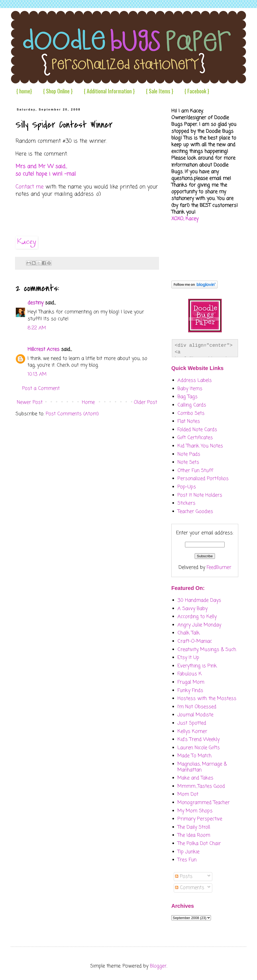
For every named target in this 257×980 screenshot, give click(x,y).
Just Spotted (192, 723)
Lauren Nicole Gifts (199, 748)
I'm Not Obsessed (197, 707)
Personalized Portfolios (203, 479)
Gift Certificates (195, 438)
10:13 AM (37, 374)
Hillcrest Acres (44, 349)
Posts (184, 876)
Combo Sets (191, 413)
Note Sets (188, 462)
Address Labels (195, 380)
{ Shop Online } (58, 91)
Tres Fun (187, 860)
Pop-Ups (187, 487)
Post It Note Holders (200, 495)
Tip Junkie (188, 852)
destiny (35, 303)
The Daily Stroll (194, 827)
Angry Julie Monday (199, 625)
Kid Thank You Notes (200, 446)
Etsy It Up (188, 658)
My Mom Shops (195, 811)
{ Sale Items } (160, 91)
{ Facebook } (197, 91)
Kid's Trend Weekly (199, 739)
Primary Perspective (200, 819)
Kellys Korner (192, 731)
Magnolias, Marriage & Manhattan (202, 767)
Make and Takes (195, 778)
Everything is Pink (197, 666)
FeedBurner (219, 567)
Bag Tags (188, 397)
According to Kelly (197, 617)
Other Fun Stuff (195, 471)
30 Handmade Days (199, 600)
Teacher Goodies (195, 512)
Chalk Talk (189, 633)
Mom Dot (188, 794)
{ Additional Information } (109, 91)
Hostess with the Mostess (207, 699)
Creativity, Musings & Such (207, 650)
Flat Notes (189, 421)
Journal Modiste (195, 715)
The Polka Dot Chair (199, 844)
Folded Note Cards (197, 430)
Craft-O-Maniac (195, 641)
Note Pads (189, 454)
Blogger (158, 966)
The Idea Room (194, 835)
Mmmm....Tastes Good (201, 786)
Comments (190, 888)
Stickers (186, 503)
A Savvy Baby (192, 609)
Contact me (30, 187)
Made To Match (194, 756)
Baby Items (190, 389)
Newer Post (30, 402)
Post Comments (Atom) (72, 414)
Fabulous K (190, 674)
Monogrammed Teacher (204, 803)
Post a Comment (41, 388)
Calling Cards (192, 405)
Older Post (145, 402)
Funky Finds (190, 691)
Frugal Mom (191, 682)
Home (88, 402)
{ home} (24, 91)
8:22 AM (37, 328)
